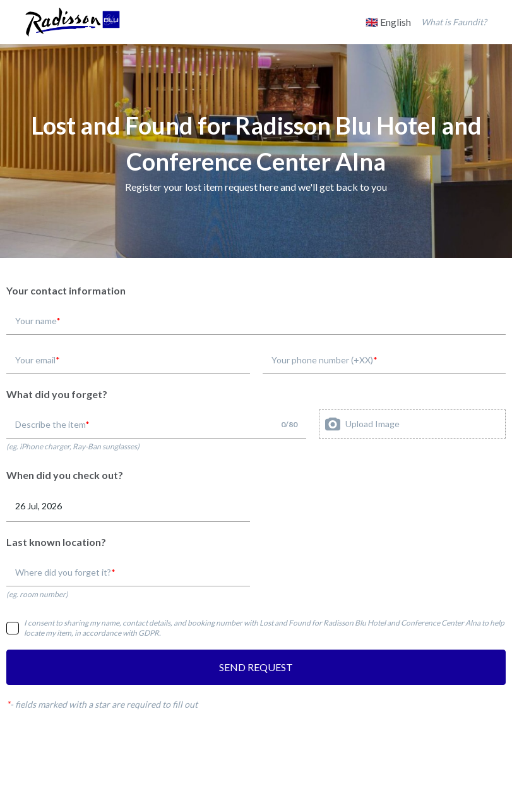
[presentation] (412, 424)
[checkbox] (13, 628)
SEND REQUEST (256, 667)
